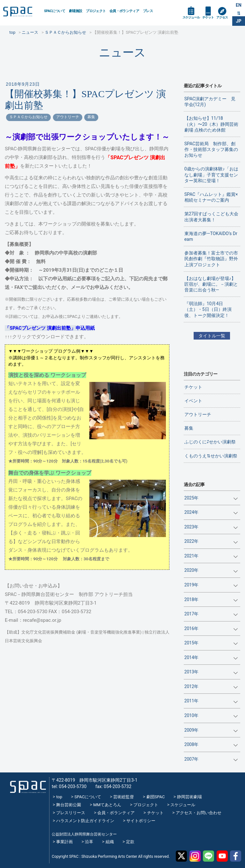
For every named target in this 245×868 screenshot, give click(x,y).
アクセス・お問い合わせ (199, 813)
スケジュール (191, 17)
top (59, 797)
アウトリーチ (68, 117)
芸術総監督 (124, 797)
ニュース (122, 52)
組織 (110, 842)
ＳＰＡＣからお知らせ (28, 117)
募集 (91, 117)
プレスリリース (71, 813)
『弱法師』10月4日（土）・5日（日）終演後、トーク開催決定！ (208, 309)
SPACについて (55, 11)
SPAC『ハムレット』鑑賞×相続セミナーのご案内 (211, 197)
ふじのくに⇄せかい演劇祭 (210, 442)
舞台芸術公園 (69, 805)
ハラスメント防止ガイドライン (85, 821)
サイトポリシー (141, 821)
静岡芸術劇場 (189, 797)
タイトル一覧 (212, 336)
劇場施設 (75, 11)
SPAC (21, 13)
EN (239, 5)
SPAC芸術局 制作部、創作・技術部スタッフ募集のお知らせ (211, 149)
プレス (148, 11)
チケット (208, 17)
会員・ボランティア (124, 11)
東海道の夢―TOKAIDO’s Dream (211, 236)
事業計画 (64, 842)
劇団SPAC (156, 797)
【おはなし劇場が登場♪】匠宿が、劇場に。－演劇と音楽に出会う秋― (211, 284)
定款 (130, 842)
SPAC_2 (26, 784)
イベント (193, 401)
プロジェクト (96, 11)
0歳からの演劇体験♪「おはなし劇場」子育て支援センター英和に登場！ (211, 175)
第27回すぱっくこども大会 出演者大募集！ (212, 217)
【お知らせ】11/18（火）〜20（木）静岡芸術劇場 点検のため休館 (212, 124)
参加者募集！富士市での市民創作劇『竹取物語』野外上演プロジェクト (211, 259)
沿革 (89, 842)
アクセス (222, 17)
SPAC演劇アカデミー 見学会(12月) (210, 102)
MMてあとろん (107, 805)
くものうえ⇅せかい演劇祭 (211, 456)
